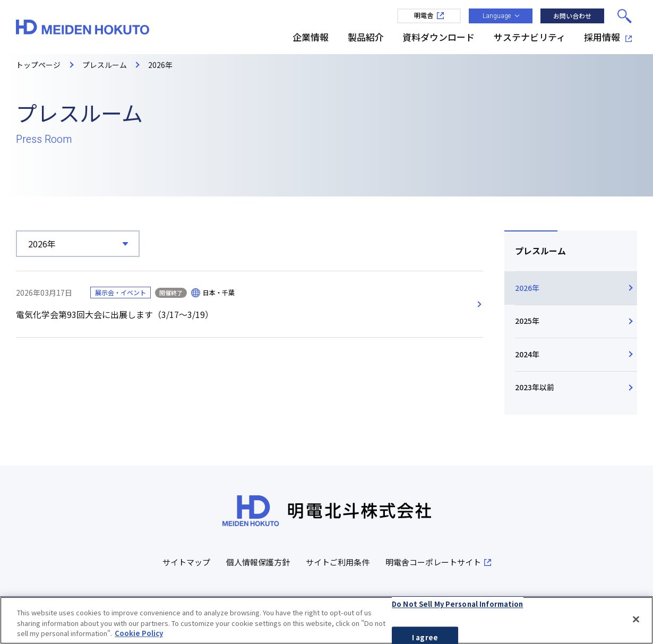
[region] (326, 620)
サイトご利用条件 (338, 563)
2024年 (527, 354)
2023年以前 (535, 388)
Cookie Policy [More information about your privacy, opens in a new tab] (139, 633)
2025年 (527, 321)
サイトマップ (186, 563)
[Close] (636, 619)
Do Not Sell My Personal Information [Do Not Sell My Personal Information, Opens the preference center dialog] (458, 604)
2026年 (527, 288)
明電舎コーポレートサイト (438, 563)
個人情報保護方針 (258, 563)
